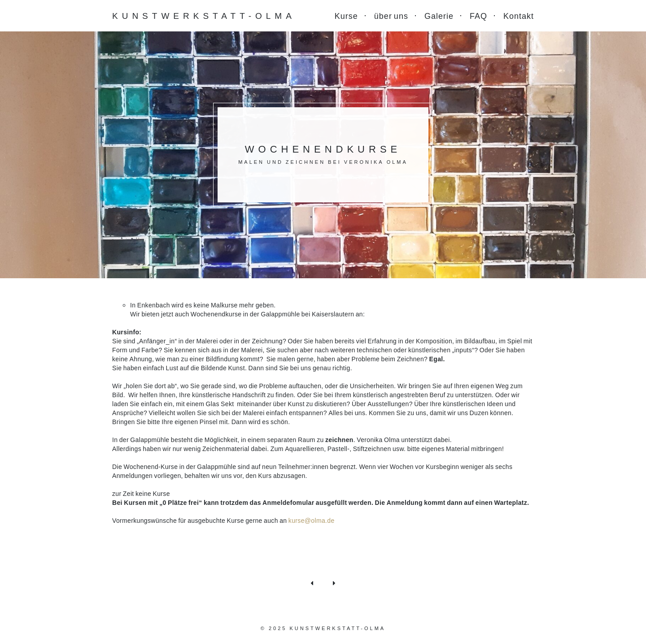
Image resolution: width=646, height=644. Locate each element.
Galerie (439, 16)
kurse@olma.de (312, 520)
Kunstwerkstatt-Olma (204, 15)
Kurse (346, 16)
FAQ (478, 16)
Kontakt (519, 16)
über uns (391, 16)
